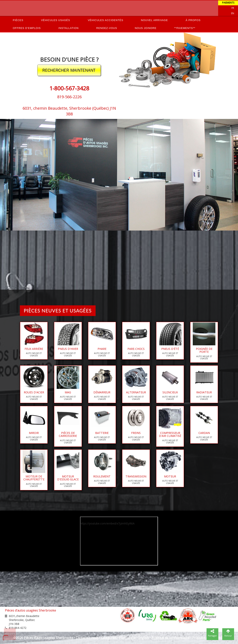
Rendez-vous (107, 28)
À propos (193, 20)
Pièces (18, 20)
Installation (69, 28)
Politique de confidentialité (171, 638)
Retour (10, 634)
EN (233, 13)
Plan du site (127, 638)
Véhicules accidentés (105, 20)
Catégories (109, 638)
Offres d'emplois (27, 28)
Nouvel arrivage (155, 20)
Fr (233, 8)
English (144, 638)
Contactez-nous (87, 638)
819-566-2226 (69, 97)
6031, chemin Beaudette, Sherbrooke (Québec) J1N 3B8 (69, 111)
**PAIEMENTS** (185, 28)
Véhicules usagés (56, 20)
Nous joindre (146, 28)
